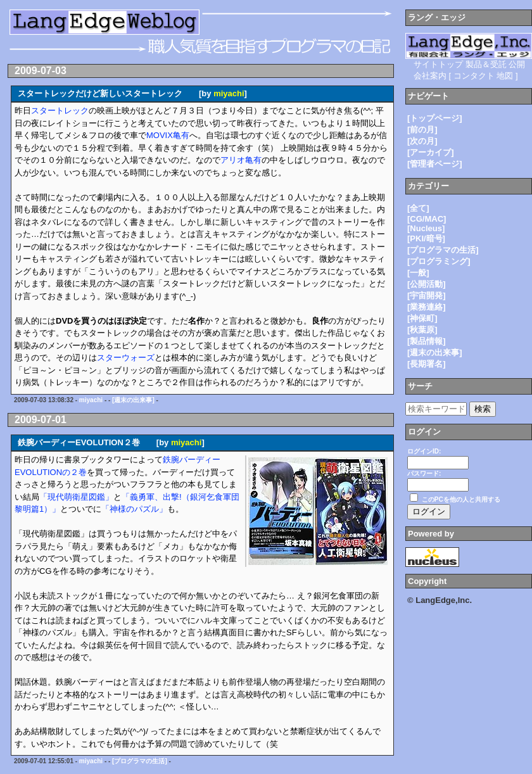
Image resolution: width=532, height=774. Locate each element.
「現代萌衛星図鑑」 (76, 497)
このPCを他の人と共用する (461, 499)
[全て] (418, 208)
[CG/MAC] (427, 219)
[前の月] (422, 130)
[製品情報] (427, 341)
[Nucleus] (426, 228)
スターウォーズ (126, 358)
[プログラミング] (439, 261)
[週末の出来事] (133, 400)
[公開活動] (427, 284)
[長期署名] (427, 364)
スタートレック (60, 111)
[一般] (418, 273)
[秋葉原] (422, 330)
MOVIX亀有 (168, 135)
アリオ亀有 (241, 160)
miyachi (229, 93)
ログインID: (424, 451)
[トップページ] (435, 118)
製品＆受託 (486, 64)
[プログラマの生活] (140, 761)
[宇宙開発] (427, 295)
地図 (505, 76)
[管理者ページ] (435, 164)
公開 (517, 64)
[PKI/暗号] (426, 238)
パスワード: (424, 473)
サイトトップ (438, 64)
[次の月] (422, 141)
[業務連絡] (427, 307)
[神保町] (422, 318)
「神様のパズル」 (134, 509)
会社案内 (430, 76)
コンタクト (474, 76)
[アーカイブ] (431, 152)
